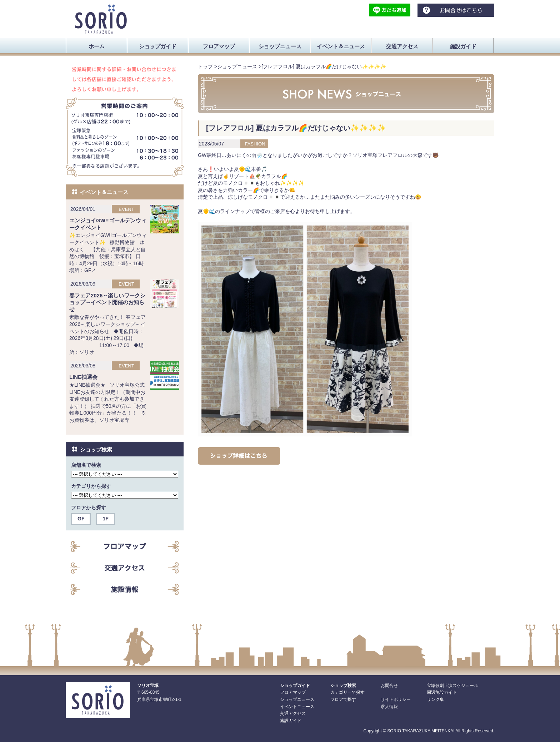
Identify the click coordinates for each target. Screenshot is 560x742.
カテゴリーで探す (347, 692)
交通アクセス (293, 713)
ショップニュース (237, 66)
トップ (205, 66)
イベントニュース (297, 707)
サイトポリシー (396, 699)
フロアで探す (343, 699)
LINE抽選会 (83, 377)
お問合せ (389, 686)
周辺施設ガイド (442, 692)
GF (81, 519)
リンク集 (435, 699)
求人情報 (389, 707)
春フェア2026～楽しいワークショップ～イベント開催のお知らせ (107, 302)
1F (105, 519)
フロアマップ (293, 692)
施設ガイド (291, 721)
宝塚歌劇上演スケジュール (452, 686)
